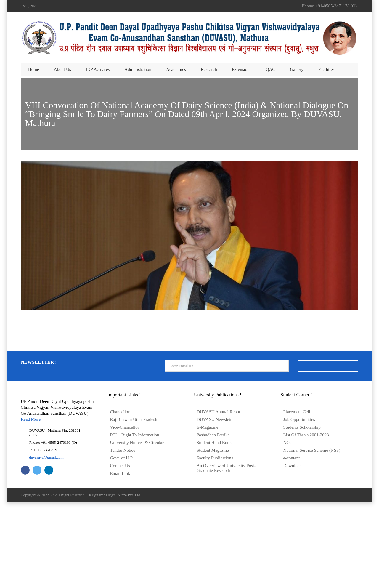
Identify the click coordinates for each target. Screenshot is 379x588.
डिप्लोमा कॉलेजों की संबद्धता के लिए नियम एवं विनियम (189, 283)
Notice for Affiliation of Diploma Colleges (189, 248)
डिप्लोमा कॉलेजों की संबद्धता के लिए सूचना (189, 260)
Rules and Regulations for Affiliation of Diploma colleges (189, 272)
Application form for (189, 295)
